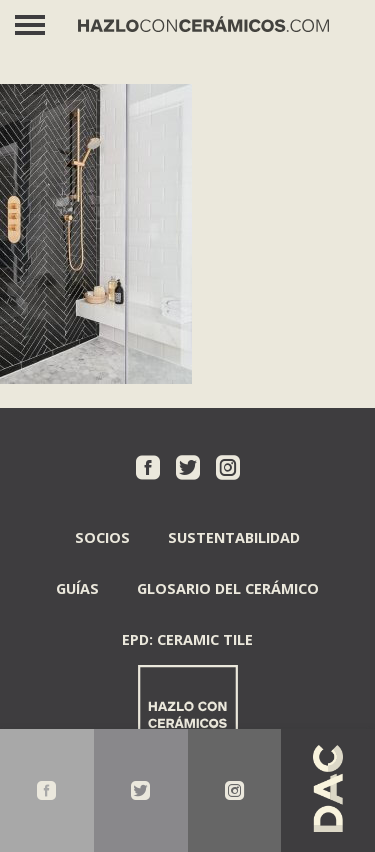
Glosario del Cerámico (228, 588)
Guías (77, 588)
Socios (102, 537)
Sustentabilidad (234, 537)
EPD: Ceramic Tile (187, 639)
